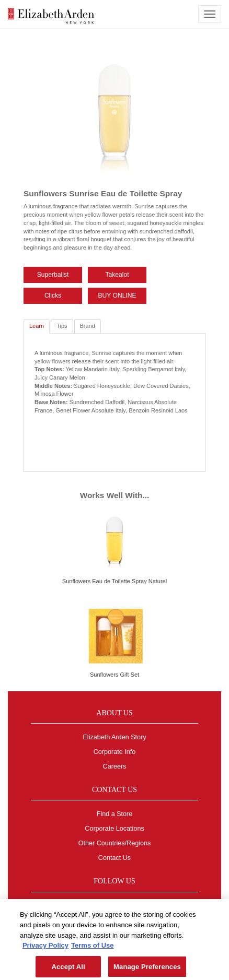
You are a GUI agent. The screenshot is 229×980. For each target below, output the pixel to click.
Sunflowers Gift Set (115, 675)
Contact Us (115, 858)
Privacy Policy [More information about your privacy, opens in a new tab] (45, 948)
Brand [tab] (88, 326)
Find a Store (115, 814)
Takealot (117, 275)
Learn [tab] (37, 326)
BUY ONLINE (117, 296)
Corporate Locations (114, 829)
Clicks (53, 296)
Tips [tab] (62, 326)
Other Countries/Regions (115, 843)
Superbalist (53, 275)
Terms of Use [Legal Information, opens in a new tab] (92, 948)
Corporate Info (115, 752)
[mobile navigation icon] (210, 14)
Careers (115, 766)
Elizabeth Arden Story (114, 737)
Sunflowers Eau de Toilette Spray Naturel (115, 581)
